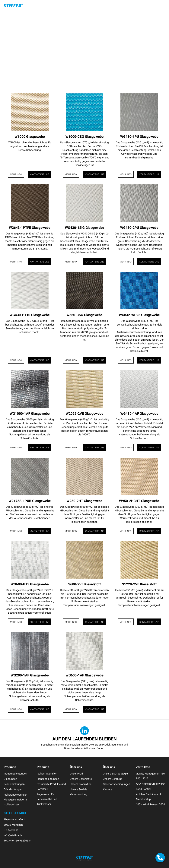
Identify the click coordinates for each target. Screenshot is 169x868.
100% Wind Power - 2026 (150, 804)
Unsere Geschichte (81, 779)
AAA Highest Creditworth (150, 784)
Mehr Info (16, 174)
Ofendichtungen (13, 789)
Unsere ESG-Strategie (115, 774)
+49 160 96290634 (20, 841)
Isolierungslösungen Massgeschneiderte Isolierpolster (16, 800)
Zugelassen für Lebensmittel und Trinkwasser (47, 799)
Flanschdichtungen (48, 779)
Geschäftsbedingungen (116, 784)
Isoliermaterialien (47, 774)
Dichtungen (10, 779)
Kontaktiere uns (40, 174)
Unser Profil (77, 774)
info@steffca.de (13, 835)
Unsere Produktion (81, 784)
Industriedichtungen (15, 774)
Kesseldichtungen (14, 784)
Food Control (143, 789)
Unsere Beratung (113, 779)
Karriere (108, 789)
